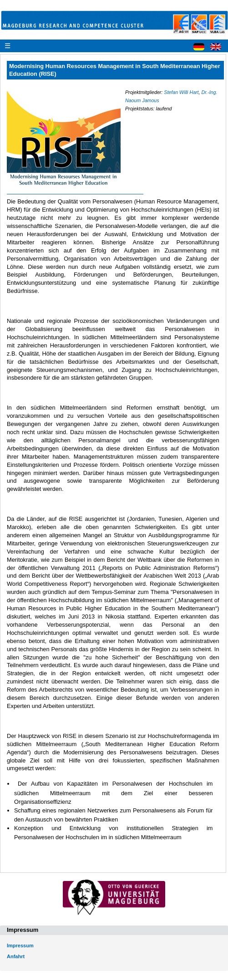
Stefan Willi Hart (181, 92)
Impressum (20, 945)
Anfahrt (16, 956)
